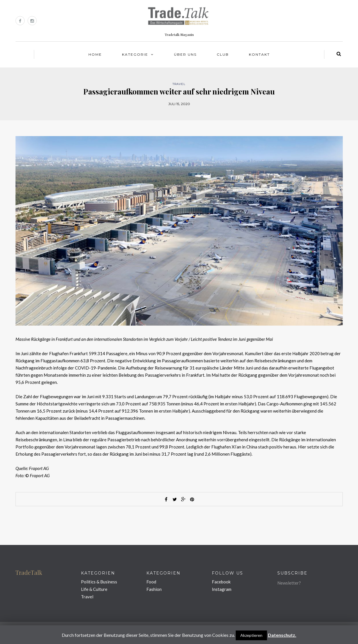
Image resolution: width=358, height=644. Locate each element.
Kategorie (135, 54)
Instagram (222, 589)
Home (95, 54)
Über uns (185, 54)
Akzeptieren (251, 635)
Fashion (154, 589)
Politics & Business (99, 582)
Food (151, 582)
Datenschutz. (282, 635)
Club (223, 54)
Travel (179, 84)
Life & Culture (94, 589)
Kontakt (259, 54)
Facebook (221, 582)
